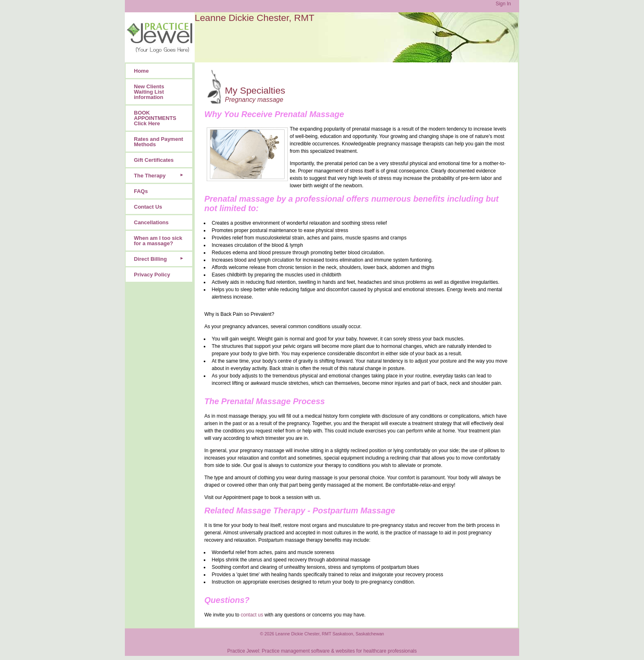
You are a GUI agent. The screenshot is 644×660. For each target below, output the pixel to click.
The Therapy (150, 176)
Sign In (503, 4)
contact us (252, 615)
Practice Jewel (243, 651)
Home (141, 71)
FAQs (141, 191)
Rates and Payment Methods (159, 142)
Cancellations (151, 222)
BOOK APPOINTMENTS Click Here (155, 118)
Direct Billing (150, 259)
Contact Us (148, 207)
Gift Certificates (154, 160)
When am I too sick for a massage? (158, 241)
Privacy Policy (152, 275)
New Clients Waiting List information (149, 92)
